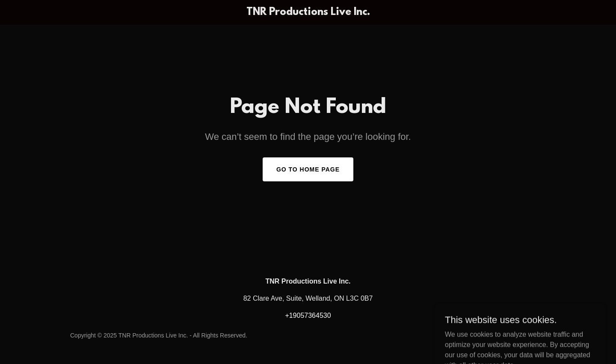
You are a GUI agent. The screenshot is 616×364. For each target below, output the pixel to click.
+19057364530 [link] (308, 315)
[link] (308, 13)
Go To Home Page (308, 169)
